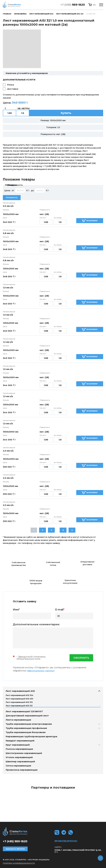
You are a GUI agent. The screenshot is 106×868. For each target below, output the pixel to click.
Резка (11, 85)
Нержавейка (20, 14)
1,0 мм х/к (8, 288)
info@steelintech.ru (66, 841)
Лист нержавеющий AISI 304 (19, 695)
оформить (81, 658)
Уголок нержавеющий (19, 757)
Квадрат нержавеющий (20, 741)
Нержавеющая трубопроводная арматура (31, 736)
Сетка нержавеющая (18, 766)
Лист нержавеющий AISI (41, 14)
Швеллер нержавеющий (20, 761)
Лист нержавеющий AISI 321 (70, 14)
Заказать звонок (15, 849)
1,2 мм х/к (8, 342)
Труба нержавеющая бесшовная (26, 732)
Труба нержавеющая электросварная (29, 724)
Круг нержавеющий (18, 745)
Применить (12, 198)
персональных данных (41, 671)
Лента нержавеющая (18, 720)
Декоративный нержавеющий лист (27, 716)
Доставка (13, 89)
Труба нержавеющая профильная (26, 728)
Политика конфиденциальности (19, 863)
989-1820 (73, 5)
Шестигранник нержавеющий (24, 753)
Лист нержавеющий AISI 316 (19, 702)
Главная (7, 14)
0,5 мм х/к (8, 206)
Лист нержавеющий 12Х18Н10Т (24, 711)
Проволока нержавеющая (22, 770)
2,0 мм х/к (8, 451)
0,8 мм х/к (8, 233)
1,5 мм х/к (8, 369)
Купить (66, 113)
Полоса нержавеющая (19, 749)
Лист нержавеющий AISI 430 (19, 699)
